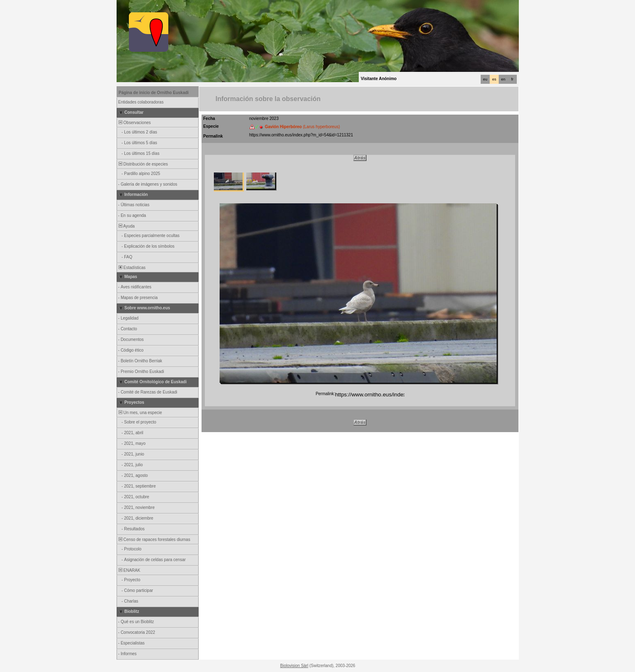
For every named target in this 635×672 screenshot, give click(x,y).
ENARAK (129, 570)
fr (512, 79)
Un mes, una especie (140, 413)
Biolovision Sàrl (294, 666)
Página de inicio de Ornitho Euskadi (154, 93)
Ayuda (126, 226)
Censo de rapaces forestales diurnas (154, 540)
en (503, 79)
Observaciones (134, 123)
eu (485, 79)
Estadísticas (131, 268)
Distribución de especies (143, 164)
